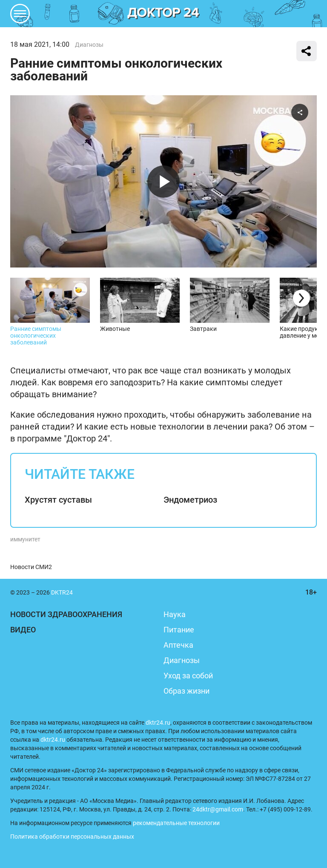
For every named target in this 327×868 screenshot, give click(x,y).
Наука (175, 614)
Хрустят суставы (58, 500)
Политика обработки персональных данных (72, 837)
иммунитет (25, 539)
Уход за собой (188, 676)
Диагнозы (89, 45)
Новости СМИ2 (31, 567)
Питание (179, 630)
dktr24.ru (158, 723)
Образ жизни (186, 691)
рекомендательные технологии (176, 823)
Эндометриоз (190, 500)
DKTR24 (163, 14)
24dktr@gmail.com (218, 809)
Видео (23, 630)
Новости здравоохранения (66, 614)
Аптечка (178, 645)
